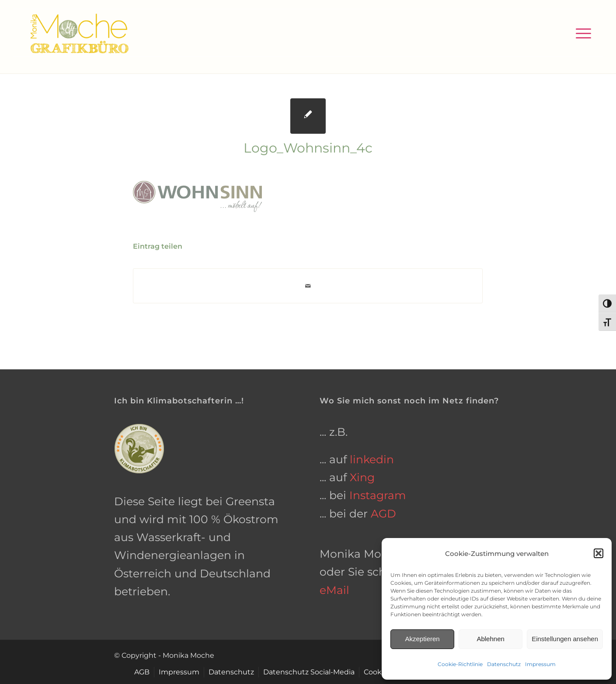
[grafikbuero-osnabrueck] (79, 33)
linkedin (372, 459)
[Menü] (581, 33)
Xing (362, 477)
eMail (334, 590)
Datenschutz (504, 664)
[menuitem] (581, 33)
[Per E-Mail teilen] (308, 286)
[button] (599, 553)
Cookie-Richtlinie (460, 664)
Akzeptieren (422, 639)
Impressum (540, 664)
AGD (383, 514)
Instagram (378, 495)
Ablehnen (490, 639)
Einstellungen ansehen (565, 639)
